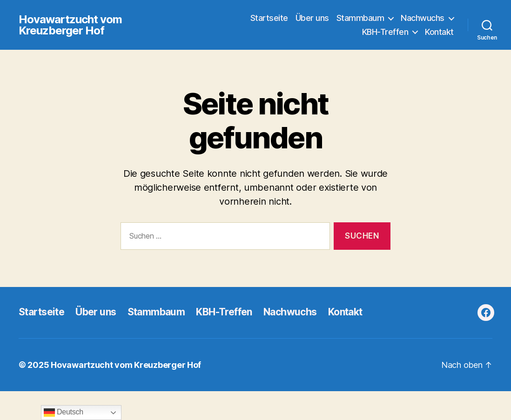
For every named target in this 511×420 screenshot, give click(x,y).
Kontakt (439, 32)
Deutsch (64, 413)
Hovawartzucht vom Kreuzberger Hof (70, 25)
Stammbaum (360, 18)
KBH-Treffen (385, 32)
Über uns (312, 18)
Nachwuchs (423, 18)
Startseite (269, 18)
